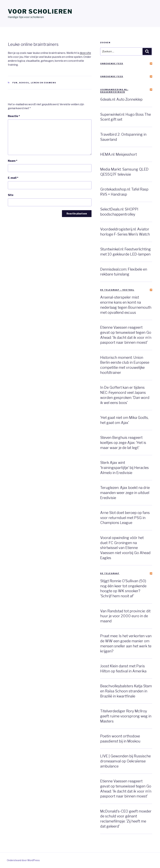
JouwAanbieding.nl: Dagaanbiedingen (114, 91)
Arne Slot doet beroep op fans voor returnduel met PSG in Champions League (125, 518)
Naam (13, 161)
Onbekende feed (112, 64)
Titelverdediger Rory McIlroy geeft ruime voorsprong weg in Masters (126, 716)
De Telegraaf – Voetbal (117, 290)
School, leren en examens (38, 83)
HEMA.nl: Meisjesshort (118, 154)
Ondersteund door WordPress (23, 860)
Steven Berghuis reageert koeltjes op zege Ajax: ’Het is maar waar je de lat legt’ (123, 443)
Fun (15, 83)
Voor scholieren (40, 11)
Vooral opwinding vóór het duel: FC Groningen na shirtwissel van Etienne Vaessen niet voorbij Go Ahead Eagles (125, 548)
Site (11, 195)
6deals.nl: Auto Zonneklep (121, 99)
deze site (85, 53)
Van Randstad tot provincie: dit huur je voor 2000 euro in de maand (125, 616)
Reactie (14, 116)
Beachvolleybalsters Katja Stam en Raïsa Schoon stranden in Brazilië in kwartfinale (126, 691)
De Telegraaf (110, 573)
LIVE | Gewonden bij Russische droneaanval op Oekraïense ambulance (125, 761)
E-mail (13, 178)
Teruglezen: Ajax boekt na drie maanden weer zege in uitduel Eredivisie (125, 493)
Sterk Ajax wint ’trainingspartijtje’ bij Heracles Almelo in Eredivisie (124, 468)
